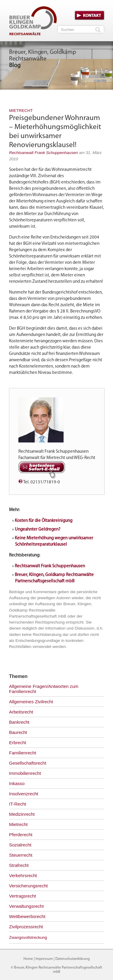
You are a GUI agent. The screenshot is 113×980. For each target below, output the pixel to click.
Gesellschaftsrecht (28, 763)
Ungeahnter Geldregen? (38, 530)
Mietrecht (21, 111)
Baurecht (18, 732)
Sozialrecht (20, 845)
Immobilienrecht (25, 773)
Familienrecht (23, 753)
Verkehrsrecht (23, 875)
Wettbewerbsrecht (27, 916)
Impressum (44, 959)
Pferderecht (21, 835)
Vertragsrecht (22, 896)
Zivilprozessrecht (26, 927)
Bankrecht (19, 722)
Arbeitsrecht (21, 712)
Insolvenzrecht (24, 794)
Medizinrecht (22, 814)
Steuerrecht (21, 855)
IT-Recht (18, 804)
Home (28, 959)
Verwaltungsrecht (26, 906)
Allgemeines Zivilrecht (31, 702)
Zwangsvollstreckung (28, 937)
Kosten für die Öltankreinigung (44, 521)
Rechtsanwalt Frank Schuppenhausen (43, 153)
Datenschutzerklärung (73, 959)
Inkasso (17, 783)
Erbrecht (18, 743)
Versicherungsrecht (28, 886)
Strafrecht (19, 865)
